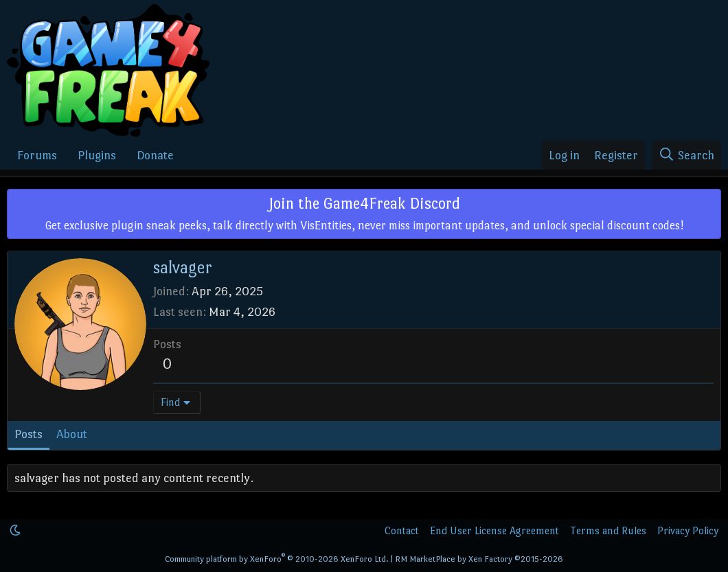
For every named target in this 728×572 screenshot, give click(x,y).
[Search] (686, 156)
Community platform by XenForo (277, 559)
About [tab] (72, 434)
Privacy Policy (688, 530)
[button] (15, 530)
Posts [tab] (29, 434)
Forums (37, 155)
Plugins (97, 155)
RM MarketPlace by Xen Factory (479, 559)
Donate (155, 155)
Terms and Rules (608, 530)
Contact (402, 530)
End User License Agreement (494, 530)
